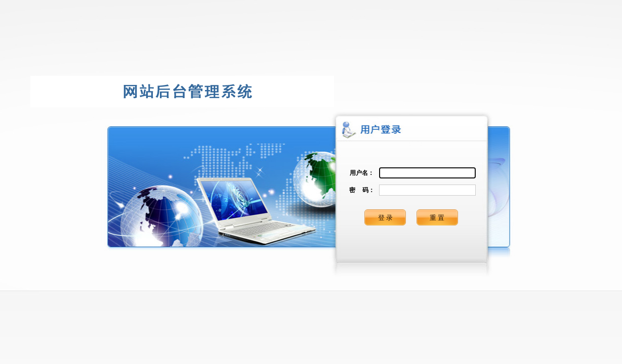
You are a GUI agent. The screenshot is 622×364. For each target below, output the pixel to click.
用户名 (359, 173)
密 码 (359, 190)
